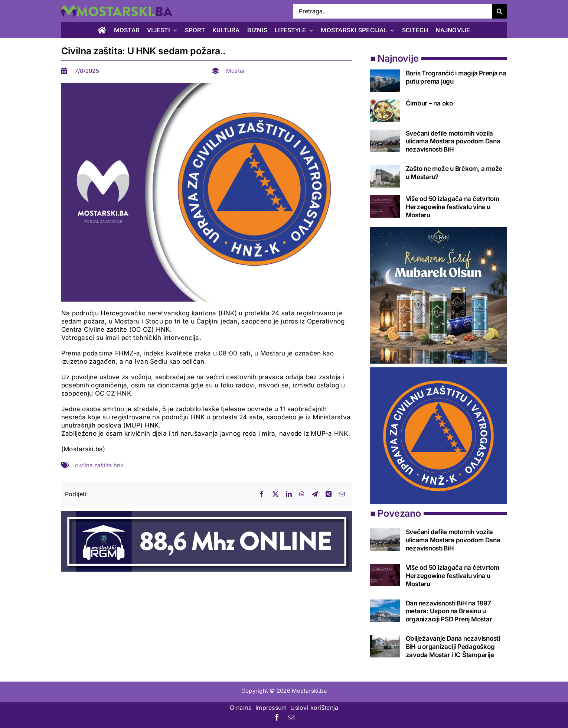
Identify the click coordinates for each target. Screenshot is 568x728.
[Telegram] (315, 494)
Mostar (236, 71)
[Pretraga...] (392, 11)
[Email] (342, 494)
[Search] (499, 11)
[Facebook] (262, 494)
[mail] (291, 717)
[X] (275, 494)
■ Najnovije (394, 58)
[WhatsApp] (302, 494)
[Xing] (329, 494)
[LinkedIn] (289, 494)
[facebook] (277, 717)
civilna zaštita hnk (99, 465)
